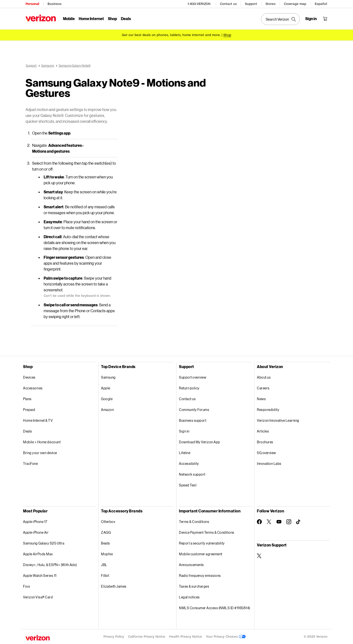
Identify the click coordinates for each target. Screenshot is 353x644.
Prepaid (29, 410)
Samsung (108, 377)
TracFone (30, 464)
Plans (27, 399)
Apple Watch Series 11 (40, 576)
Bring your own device (40, 453)
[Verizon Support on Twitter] (259, 556)
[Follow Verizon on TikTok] (299, 522)
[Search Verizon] (280, 19)
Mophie (107, 554)
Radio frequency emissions (200, 576)
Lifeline (185, 453)
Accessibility (189, 464)
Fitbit (105, 576)
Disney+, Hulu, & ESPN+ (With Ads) (50, 565)
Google (107, 399)
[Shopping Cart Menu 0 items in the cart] (325, 19)
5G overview (266, 453)
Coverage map (295, 4)
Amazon (107, 410)
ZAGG (106, 532)
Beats (106, 543)
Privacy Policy (114, 637)
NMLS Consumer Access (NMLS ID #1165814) (215, 608)
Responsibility (268, 410)
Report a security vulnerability (202, 543)
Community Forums (194, 410)
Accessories (33, 388)
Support (251, 4)
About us (264, 377)
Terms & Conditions (194, 522)
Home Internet (91, 19)
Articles (263, 431)
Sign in (184, 431)
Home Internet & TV (38, 420)
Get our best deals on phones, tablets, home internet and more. (171, 35)
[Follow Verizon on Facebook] (259, 522)
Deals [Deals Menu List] (126, 19)
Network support (192, 474)
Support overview (193, 377)
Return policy (189, 388)
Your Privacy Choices (226, 637)
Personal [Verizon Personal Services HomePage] (32, 4)
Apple (106, 388)
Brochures (265, 442)
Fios (26, 586)
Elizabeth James (114, 586)
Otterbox (108, 522)
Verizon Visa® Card (38, 597)
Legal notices (189, 597)
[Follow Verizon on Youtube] (279, 522)
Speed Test (188, 485)
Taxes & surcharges (194, 586)
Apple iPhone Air (36, 532)
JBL (104, 565)
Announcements (191, 565)
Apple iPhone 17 (35, 522)
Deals (28, 431)
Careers (263, 388)
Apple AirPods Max (38, 554)
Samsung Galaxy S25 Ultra (44, 543)
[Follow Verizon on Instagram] (289, 522)
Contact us (228, 4)
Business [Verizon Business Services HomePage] (55, 4)
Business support (193, 420)
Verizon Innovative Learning (278, 420)
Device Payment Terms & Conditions (207, 532)
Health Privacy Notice (186, 637)
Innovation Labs (269, 464)
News (261, 399)
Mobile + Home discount (42, 442)
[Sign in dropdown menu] (311, 19)
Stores (271, 4)
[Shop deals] (227, 35)
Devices (29, 377)
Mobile (69, 19)
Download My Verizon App (200, 442)
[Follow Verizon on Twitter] (269, 522)
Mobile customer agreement (201, 554)
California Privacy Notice (147, 637)
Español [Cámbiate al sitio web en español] (321, 4)
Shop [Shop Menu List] (112, 19)
